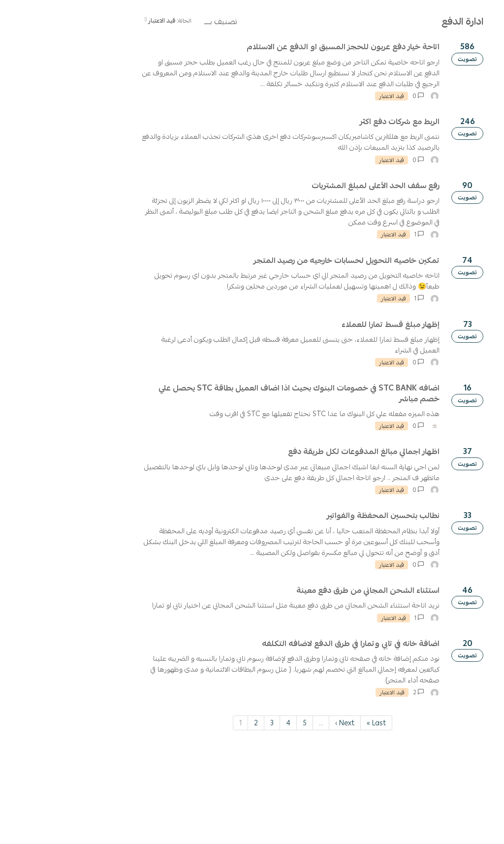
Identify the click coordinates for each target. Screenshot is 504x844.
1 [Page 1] (122, 813)
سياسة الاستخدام (412, 53)
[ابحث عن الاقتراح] (438, 80)
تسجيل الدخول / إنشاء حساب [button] (56, 80)
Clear (405, 135)
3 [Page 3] (154, 813)
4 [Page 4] (170, 813)
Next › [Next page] (227, 813)
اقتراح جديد (442, 109)
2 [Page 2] (138, 813)
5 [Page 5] (187, 813)
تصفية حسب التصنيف (467, 135)
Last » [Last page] (258, 813)
